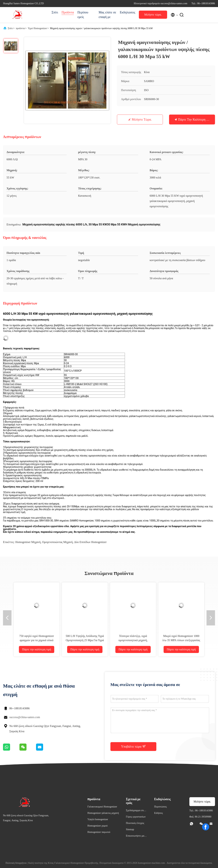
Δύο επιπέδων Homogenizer (90, 542)
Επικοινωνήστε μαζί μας (136, 836)
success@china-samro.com (25, 717)
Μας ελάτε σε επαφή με (107, 15)
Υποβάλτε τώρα (133, 746)
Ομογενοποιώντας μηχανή (57, 542)
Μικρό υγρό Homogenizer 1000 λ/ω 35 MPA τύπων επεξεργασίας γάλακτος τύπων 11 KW (181, 640)
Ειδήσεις (159, 813)
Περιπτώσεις (160, 807)
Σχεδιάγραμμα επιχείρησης (136, 811)
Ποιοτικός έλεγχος (135, 823)
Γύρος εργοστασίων (136, 817)
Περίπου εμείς (83, 15)
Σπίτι (55, 12)
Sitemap (130, 829)
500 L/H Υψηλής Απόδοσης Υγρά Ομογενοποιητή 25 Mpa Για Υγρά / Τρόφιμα (85, 640)
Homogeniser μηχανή (28, 542)
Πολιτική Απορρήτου (16, 863)
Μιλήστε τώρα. (153, 15)
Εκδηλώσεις (127, 12)
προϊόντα (20, 28)
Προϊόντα (68, 12)
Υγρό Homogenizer (37, 28)
